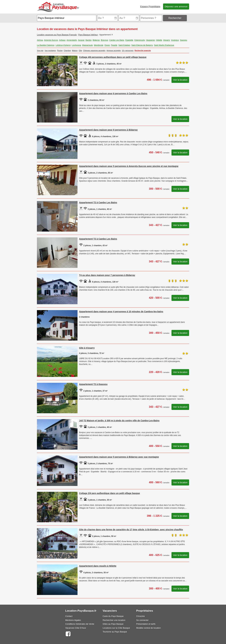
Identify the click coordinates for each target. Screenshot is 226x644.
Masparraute (87, 45)
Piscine (60, 50)
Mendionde (99, 45)
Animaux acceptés (114, 50)
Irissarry (167, 40)
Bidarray (96, 40)
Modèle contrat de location (149, 628)
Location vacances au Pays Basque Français (57, 35)
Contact (69, 616)
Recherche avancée (143, 50)
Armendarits (72, 40)
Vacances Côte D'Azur (76, 628)
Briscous (104, 40)
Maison (75, 50)
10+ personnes (128, 50)
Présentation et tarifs (146, 624)
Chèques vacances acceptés (94, 50)
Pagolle (114, 45)
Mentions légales (73, 620)
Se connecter (142, 620)
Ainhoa (40, 40)
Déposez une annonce (176, 7)
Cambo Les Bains (117, 40)
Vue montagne (50, 50)
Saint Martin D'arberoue (164, 45)
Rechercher (175, 18)
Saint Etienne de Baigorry (142, 45)
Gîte (80, 50)
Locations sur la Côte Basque (116, 628)
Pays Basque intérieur (88, 35)
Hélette (159, 40)
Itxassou (184, 40)
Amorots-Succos (51, 40)
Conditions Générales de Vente (80, 624)
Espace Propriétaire (150, 7)
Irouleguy (175, 40)
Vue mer (40, 50)
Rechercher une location (114, 620)
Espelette (129, 40)
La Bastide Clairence (46, 45)
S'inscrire (141, 616)
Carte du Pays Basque (113, 616)
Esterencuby (140, 40)
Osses (107, 45)
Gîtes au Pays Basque (113, 624)
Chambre (67, 50)
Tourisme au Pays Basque (115, 632)
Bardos (88, 40)
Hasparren (151, 40)
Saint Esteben (124, 45)
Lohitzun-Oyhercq (63, 45)
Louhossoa (76, 45)
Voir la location (180, 80)
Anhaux (62, 40)
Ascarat (81, 40)
